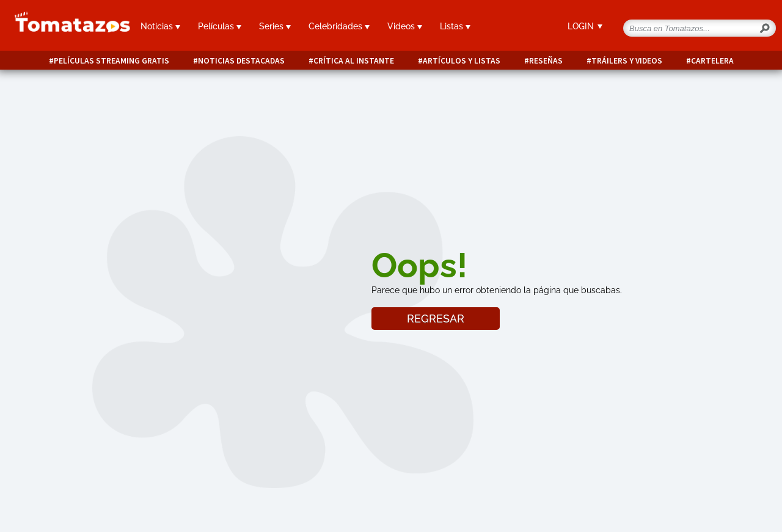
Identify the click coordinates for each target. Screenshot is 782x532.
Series (275, 26)
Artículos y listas (462, 61)
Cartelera (712, 61)
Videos (405, 26)
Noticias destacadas (241, 61)
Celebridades (339, 26)
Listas (455, 26)
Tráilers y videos (627, 61)
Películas (220, 26)
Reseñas (546, 61)
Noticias (160, 26)
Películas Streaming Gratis (111, 61)
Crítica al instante (354, 61)
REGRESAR (436, 319)
